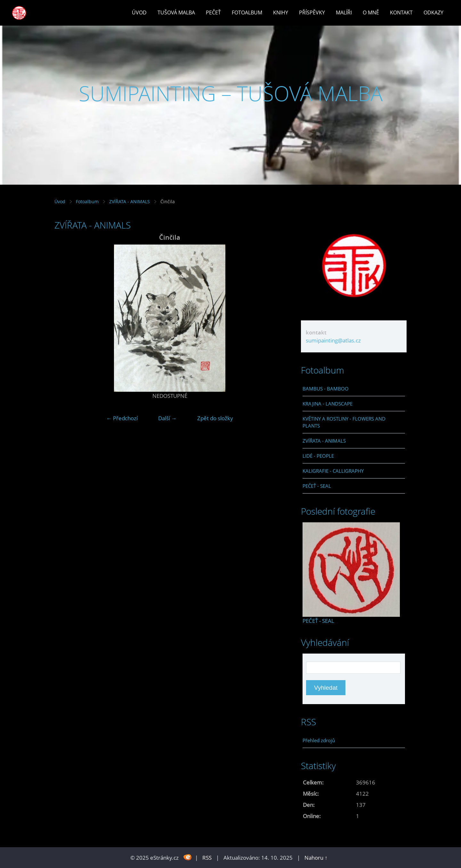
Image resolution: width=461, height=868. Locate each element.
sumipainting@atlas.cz (333, 340)
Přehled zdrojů (319, 740)
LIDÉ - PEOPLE (318, 456)
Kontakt (401, 12)
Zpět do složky (215, 418)
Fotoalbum (247, 12)
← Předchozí (122, 418)
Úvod (139, 12)
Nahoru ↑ (316, 858)
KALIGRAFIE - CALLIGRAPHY (333, 471)
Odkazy (433, 12)
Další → (167, 418)
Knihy (281, 12)
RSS (207, 858)
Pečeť (213, 12)
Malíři (344, 12)
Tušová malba (176, 12)
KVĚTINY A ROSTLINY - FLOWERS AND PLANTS (344, 422)
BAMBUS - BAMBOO (326, 389)
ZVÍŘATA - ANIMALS (129, 201)
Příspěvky (312, 12)
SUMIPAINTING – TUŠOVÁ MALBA (231, 93)
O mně (371, 12)
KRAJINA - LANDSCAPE (328, 404)
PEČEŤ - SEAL (317, 486)
